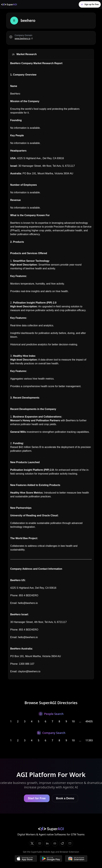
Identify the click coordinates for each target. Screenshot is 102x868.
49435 (89, 721)
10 (73, 721)
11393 (89, 740)
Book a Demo (65, 798)
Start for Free (37, 798)
